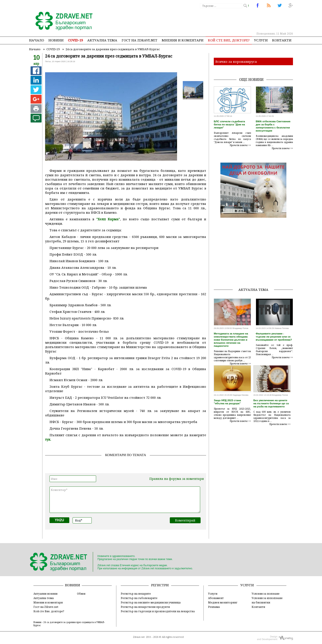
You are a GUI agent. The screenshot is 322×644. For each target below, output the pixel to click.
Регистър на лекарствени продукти (145, 607)
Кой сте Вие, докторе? (229, 40)
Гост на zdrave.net (139, 40)
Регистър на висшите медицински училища (151, 602)
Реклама (214, 607)
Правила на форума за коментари (177, 479)
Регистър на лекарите (136, 594)
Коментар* (125, 500)
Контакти (282, 40)
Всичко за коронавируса (236, 61)
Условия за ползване (266, 594)
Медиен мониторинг (223, 602)
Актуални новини (45, 594)
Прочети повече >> (240, 145)
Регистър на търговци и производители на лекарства (158, 611)
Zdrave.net (139, 637)
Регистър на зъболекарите (139, 598)
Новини (56, 40)
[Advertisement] (212, 20)
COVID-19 (75, 40)
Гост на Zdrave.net (46, 607)
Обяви (81, 594)
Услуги (261, 40)
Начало (37, 40)
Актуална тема (102, 40)
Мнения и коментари (183, 40)
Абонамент (216, 598)
